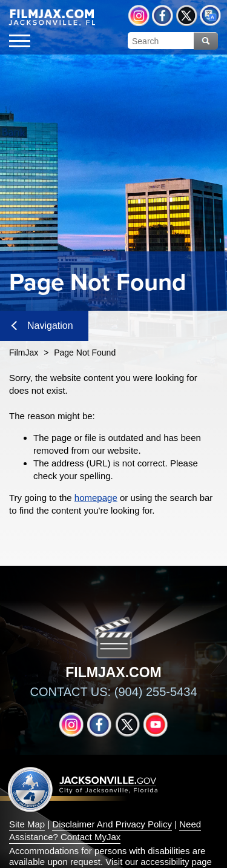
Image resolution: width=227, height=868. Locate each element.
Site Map (27, 824)
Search (206, 41)
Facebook (163, 15)
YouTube (156, 724)
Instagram (139, 15)
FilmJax (24, 353)
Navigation (42, 326)
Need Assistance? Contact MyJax (105, 830)
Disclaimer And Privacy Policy (112, 824)
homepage (96, 498)
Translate (210, 15)
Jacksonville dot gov (83, 789)
